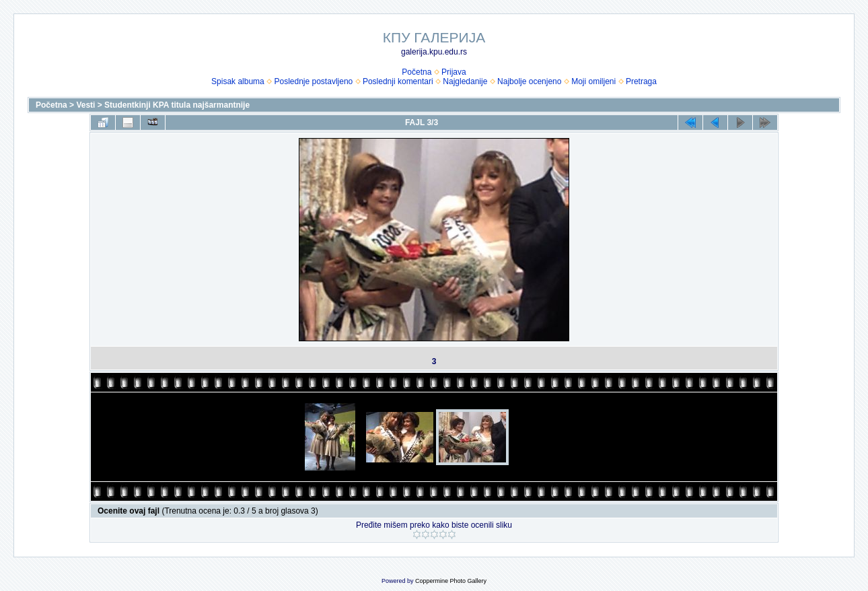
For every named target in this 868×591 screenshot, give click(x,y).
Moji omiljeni (593, 81)
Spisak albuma (238, 81)
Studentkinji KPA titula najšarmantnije (177, 105)
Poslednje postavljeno (313, 81)
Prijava (454, 72)
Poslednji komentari (398, 81)
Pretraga (641, 81)
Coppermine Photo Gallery (451, 581)
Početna (417, 72)
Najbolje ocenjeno (529, 81)
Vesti (85, 105)
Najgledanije (465, 81)
